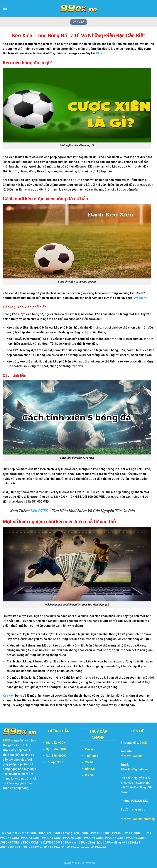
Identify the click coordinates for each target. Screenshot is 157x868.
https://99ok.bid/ (132, 756)
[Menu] (5, 8)
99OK (143, 743)
